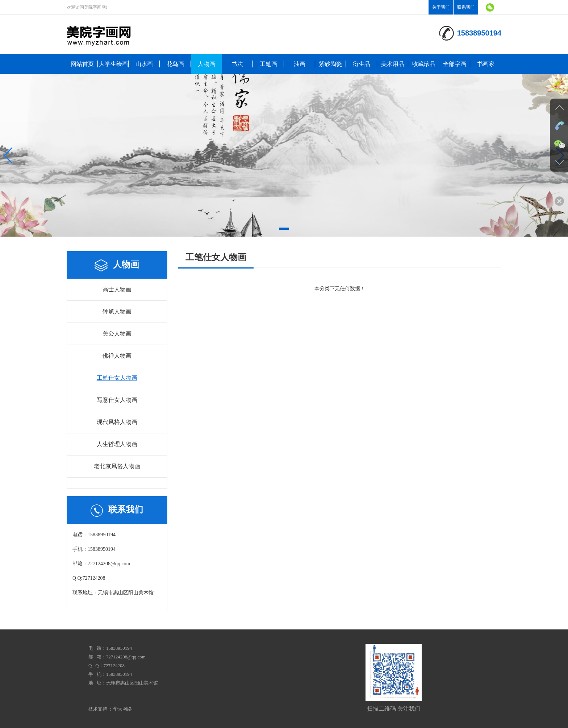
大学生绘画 (113, 64)
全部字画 (455, 64)
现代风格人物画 (117, 422)
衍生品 (362, 64)
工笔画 (268, 64)
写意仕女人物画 (117, 400)
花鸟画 (175, 64)
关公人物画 (117, 334)
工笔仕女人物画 (117, 378)
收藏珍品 (424, 64)
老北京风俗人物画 (117, 466)
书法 (237, 64)
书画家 (486, 64)
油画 (300, 64)
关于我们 (441, 7)
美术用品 (393, 64)
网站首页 (82, 64)
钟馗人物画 (117, 311)
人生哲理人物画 (117, 444)
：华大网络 (120, 709)
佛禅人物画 (117, 356)
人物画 (206, 64)
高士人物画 (117, 289)
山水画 (144, 64)
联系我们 (466, 7)
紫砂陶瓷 (330, 64)
